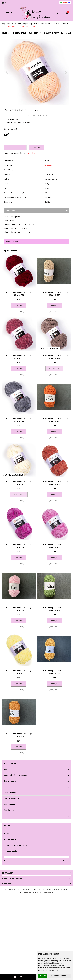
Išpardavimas (9, 810)
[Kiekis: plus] (25, 147)
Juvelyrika (8, 816)
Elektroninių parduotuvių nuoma (31, 893)
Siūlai (6, 769)
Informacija (7, 873)
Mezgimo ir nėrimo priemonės (15, 775)
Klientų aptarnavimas (13, 878)
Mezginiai (8, 787)
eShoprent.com (48, 893)
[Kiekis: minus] (5, 147)
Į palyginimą (31, 115)
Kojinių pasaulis (10, 781)
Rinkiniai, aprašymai (12, 798)
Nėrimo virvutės (10, 793)
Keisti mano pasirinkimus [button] (59, 976)
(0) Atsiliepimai (12, 241)
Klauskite (32, 153)
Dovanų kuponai (10, 804)
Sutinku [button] (43, 976)
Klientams (7, 884)
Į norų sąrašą (42, 115)
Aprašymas (10, 211)
